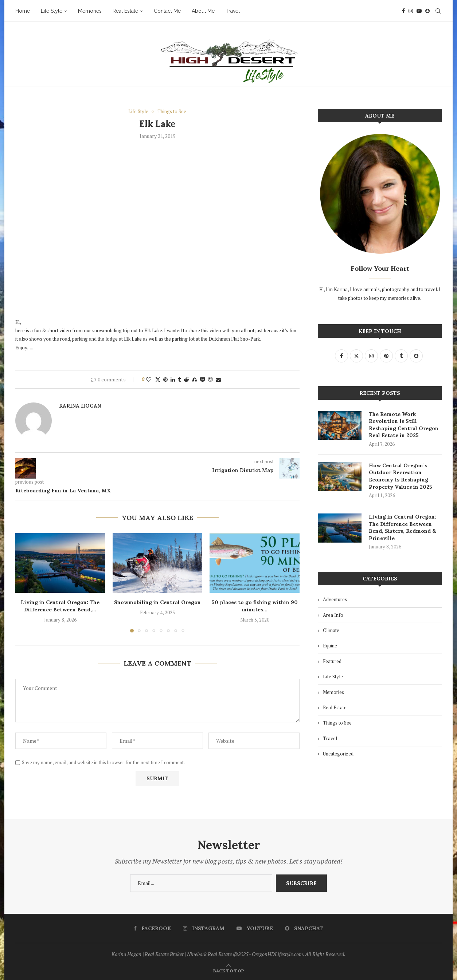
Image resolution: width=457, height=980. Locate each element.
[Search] (438, 11)
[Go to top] (229, 971)
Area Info (333, 615)
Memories (90, 11)
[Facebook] (403, 11)
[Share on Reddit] (186, 379)
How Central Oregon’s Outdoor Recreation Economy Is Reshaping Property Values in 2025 (401, 476)
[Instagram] (411, 11)
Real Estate (125, 11)
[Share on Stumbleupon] (194, 379)
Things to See (337, 723)
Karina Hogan (80, 406)
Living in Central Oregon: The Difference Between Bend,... (60, 606)
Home (23, 11)
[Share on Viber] (210, 379)
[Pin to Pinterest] (165, 379)
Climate (331, 630)
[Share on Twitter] (158, 379)
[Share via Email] (218, 379)
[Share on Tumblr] (179, 379)
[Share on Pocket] (202, 379)
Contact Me (167, 11)
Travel (233, 11)
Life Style (52, 11)
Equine (330, 646)
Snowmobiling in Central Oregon (157, 602)
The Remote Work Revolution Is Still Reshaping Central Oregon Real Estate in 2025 (404, 425)
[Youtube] (419, 11)
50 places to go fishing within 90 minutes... (255, 606)
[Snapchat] (427, 11)
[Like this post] (149, 379)
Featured (332, 661)
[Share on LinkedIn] (173, 379)
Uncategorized (338, 754)
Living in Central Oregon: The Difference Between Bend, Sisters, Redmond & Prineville (403, 527)
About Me (203, 11)
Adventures (335, 599)
